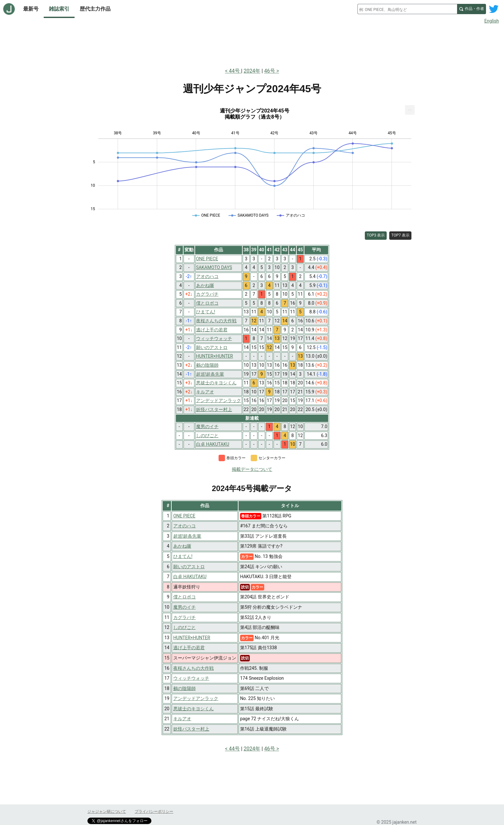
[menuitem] (410, 110)
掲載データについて (252, 469)
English (492, 21)
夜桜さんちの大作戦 (194, 668)
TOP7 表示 (400, 235)
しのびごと (184, 627)
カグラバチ (184, 617)
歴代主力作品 (95, 9)
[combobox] (407, 9)
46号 (270, 71)
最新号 (31, 9)
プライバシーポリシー (154, 812)
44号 (235, 71)
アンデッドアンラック (196, 698)
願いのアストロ (189, 567)
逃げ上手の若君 (189, 648)
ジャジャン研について (107, 812)
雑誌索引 (59, 9)
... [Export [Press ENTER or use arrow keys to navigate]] (410, 108)
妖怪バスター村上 (191, 729)
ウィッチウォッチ (191, 678)
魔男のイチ (184, 607)
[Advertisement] (252, 44)
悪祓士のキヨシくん (194, 709)
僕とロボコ (184, 597)
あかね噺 (182, 546)
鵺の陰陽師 (184, 688)
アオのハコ (184, 526)
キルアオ (182, 719)
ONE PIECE (184, 516)
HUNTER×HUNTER (192, 638)
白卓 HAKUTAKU (190, 577)
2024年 (252, 71)
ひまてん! (183, 556)
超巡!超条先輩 (187, 536)
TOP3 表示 (376, 235)
